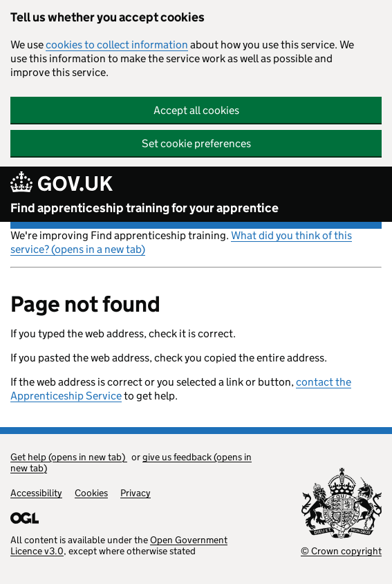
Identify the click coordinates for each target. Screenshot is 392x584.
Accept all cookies (196, 110)
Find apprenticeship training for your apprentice (144, 208)
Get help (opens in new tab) (69, 457)
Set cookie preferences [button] (196, 143)
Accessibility (36, 493)
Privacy (136, 493)
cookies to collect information (117, 45)
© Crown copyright (341, 551)
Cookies (91, 493)
